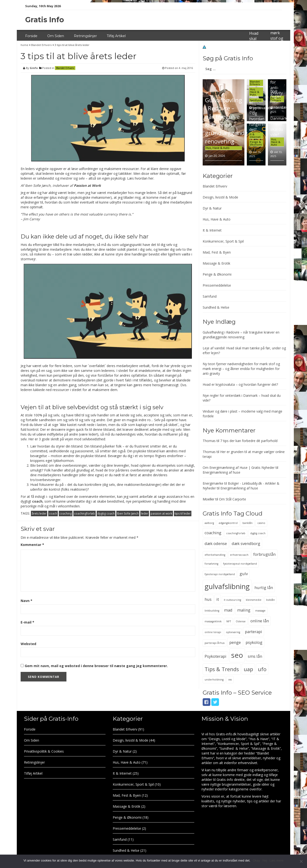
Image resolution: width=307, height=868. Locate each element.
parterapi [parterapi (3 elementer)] (254, 632)
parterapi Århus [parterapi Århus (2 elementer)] (215, 643)
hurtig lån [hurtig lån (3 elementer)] (264, 587)
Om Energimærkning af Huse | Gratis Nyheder (239, 468)
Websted (28, 644)
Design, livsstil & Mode (220, 197)
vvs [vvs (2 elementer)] (230, 680)
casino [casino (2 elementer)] (261, 523)
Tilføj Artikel (116, 36)
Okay (256, 860)
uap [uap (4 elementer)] (248, 669)
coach (37, 501)
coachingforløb (85, 513)
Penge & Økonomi (256, 143)
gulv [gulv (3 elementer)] (244, 574)
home (25, 45)
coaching (66, 513)
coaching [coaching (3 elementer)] (213, 533)
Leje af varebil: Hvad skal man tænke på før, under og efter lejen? (256, 50)
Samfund (210, 296)
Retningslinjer (85, 36)
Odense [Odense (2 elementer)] (241, 621)
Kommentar (32, 545)
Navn (27, 601)
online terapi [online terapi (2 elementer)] (213, 632)
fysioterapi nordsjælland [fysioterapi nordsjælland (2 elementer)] (220, 574)
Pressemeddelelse (217, 285)
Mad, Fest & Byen (217, 252)
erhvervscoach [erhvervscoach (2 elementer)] (239, 555)
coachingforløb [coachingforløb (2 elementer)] (236, 533)
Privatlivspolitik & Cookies (44, 751)
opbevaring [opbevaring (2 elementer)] (233, 632)
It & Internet (255, 136)
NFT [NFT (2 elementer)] (229, 621)
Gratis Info (45, 20)
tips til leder (183, 513)
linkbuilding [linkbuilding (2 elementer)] (212, 611)
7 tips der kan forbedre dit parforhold (249, 441)
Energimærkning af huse (221, 472)
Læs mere (276, 860)
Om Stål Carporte (233, 499)
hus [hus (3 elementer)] (208, 599)
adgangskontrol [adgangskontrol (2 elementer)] (228, 523)
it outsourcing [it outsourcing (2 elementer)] (232, 600)
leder (145, 513)
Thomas (209, 441)
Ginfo (34, 68)
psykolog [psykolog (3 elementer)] (254, 642)
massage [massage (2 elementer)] (260, 611)
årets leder (39, 513)
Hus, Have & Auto (218, 148)
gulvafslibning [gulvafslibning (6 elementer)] (227, 586)
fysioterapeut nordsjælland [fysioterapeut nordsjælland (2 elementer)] (240, 564)
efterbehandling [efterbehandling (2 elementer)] (215, 555)
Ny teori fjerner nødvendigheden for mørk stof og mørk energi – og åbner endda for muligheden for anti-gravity (241, 369)
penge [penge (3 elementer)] (235, 642)
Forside (31, 36)
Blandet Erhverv (41, 45)
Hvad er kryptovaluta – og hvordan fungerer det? (240, 384)
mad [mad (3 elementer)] (228, 610)
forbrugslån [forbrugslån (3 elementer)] (264, 554)
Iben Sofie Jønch (128, 513)
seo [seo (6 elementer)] (237, 655)
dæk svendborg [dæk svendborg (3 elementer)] (246, 543)
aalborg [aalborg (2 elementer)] (209, 523)
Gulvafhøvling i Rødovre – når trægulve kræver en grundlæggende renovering (226, 120)
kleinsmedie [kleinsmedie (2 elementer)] (254, 600)
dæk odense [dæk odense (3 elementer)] (216, 543)
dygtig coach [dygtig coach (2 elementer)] (258, 533)
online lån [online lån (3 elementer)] (260, 621)
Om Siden (56, 36)
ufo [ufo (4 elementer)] (262, 669)
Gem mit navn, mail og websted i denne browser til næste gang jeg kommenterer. (96, 666)
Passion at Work (87, 185)
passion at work (161, 513)
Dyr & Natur (212, 208)
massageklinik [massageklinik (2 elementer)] (213, 621)
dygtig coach (106, 513)
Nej (265, 860)
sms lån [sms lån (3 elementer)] (255, 656)
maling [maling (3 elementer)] (244, 610)
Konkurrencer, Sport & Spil (223, 241)
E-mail (27, 622)
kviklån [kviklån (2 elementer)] (271, 600)
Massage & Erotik (216, 263)
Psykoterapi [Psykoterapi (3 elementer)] (215, 656)
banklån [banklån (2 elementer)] (248, 523)
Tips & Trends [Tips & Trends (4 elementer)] (222, 669)
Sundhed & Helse (216, 307)
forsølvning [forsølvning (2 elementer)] (211, 564)
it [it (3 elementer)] (218, 599)
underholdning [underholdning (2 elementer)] (214, 680)
